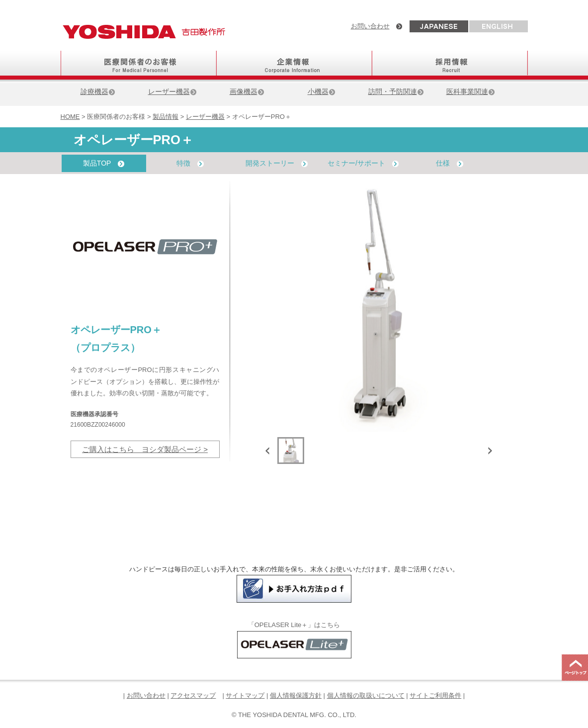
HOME (70, 117)
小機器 (322, 91)
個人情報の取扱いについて (366, 695)
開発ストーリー (277, 163)
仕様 (450, 163)
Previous (269, 451)
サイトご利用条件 (435, 695)
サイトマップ (245, 695)
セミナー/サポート (363, 163)
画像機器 (247, 91)
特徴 (190, 163)
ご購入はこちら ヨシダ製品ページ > (145, 449)
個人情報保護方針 (296, 695)
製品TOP (104, 163)
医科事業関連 (471, 91)
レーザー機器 (172, 91)
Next (488, 451)
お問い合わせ (370, 26)
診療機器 (98, 91)
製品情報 (166, 117)
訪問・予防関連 (396, 91)
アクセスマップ (193, 695)
